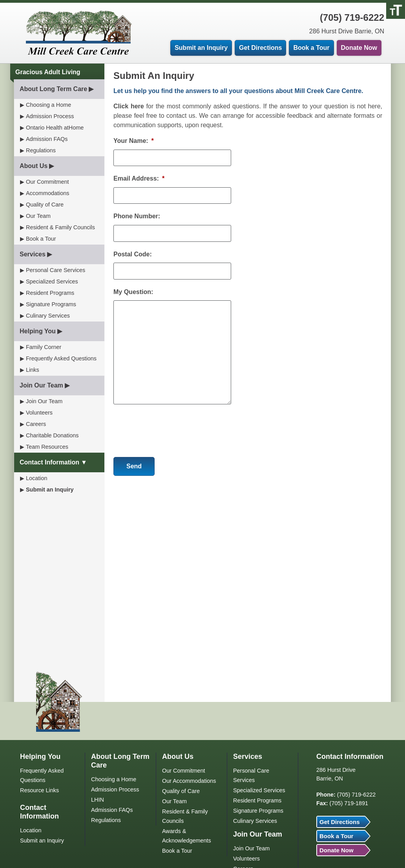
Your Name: (134, 141)
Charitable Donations (52, 435)
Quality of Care (45, 205)
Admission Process (50, 116)
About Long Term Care (53, 89)
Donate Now (359, 48)
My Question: (133, 292)
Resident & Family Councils (60, 227)
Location (36, 478)
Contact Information (49, 462)
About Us (34, 166)
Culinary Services (48, 316)
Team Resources (47, 447)
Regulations (41, 150)
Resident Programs (50, 293)
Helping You (38, 331)
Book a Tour (311, 48)
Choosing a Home (48, 105)
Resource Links (39, 790)
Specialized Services (52, 281)
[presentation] (173, 428)
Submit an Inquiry (201, 48)
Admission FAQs (47, 139)
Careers (36, 424)
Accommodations (47, 193)
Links (33, 370)
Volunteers (39, 413)
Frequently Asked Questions (61, 358)
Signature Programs (51, 304)
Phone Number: (137, 216)
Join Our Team (41, 385)
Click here (129, 106)
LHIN (98, 800)
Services (33, 254)
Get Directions (260, 48)
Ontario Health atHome (55, 128)
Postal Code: (133, 254)
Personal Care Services (56, 270)
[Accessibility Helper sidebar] (396, 9)
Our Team (38, 216)
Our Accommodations (189, 781)
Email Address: (139, 178)
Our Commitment (47, 182)
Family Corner (44, 347)
